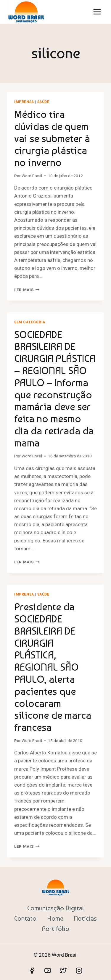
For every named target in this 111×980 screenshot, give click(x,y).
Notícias (85, 918)
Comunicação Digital (56, 908)
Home (55, 918)
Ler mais (27, 290)
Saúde (43, 102)
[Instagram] (79, 971)
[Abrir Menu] (97, 12)
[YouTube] (48, 971)
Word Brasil (32, 176)
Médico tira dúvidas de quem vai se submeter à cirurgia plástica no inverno (52, 138)
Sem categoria (30, 322)
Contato (25, 918)
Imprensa (24, 102)
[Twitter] (63, 971)
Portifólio (56, 929)
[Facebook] (32, 971)
